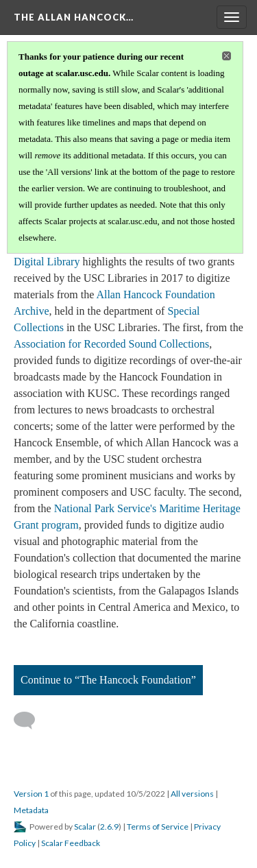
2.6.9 (109, 827)
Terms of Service (158, 827)
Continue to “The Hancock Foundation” (108, 680)
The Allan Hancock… (74, 17)
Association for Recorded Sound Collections (111, 344)
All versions (192, 794)
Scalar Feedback (71, 843)
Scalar (85, 827)
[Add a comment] (30, 721)
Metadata (31, 810)
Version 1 (31, 794)
